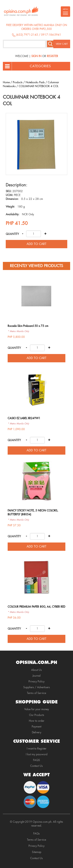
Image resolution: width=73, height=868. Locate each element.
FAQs (36, 834)
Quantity (12, 234)
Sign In (36, 56)
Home (6, 82)
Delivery (37, 732)
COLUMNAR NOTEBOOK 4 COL (39, 86)
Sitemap (37, 852)
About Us (36, 670)
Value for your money (37, 709)
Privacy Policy (36, 681)
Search (50, 44)
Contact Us (36, 766)
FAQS (36, 760)
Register (52, 56)
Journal (36, 676)
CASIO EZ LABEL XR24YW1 (24, 418)
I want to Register (37, 749)
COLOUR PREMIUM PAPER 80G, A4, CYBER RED (36, 607)
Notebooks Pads (35, 82)
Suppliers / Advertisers (37, 687)
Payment (36, 727)
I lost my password (37, 754)
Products (18, 82)
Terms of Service (36, 693)
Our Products (37, 715)
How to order (37, 721)
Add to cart (36, 244)
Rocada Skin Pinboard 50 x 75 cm (28, 326)
